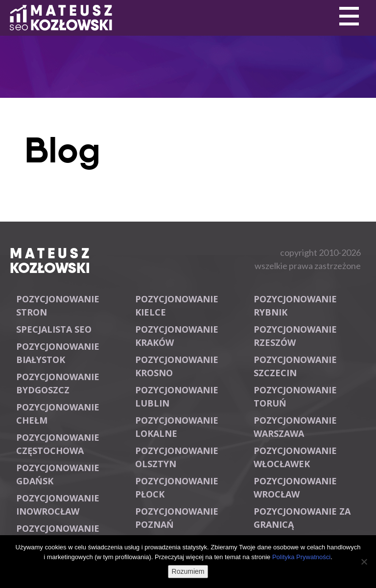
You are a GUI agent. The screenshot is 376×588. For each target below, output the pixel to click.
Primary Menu (349, 17)
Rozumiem (188, 571)
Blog (62, 150)
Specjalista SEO (54, 329)
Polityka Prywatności (301, 557)
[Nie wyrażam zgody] (364, 562)
